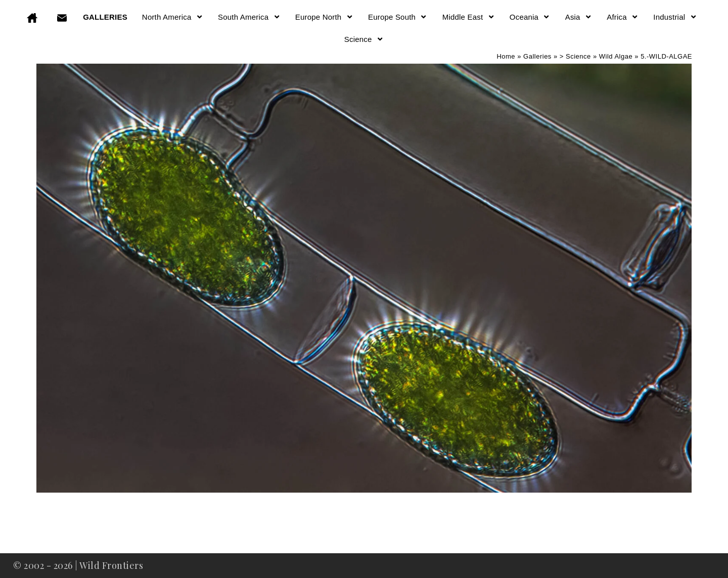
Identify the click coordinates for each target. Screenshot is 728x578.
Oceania (530, 17)
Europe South (398, 17)
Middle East (469, 17)
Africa (623, 17)
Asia (579, 17)
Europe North (324, 17)
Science (364, 39)
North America (173, 17)
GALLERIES (105, 17)
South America (249, 17)
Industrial (675, 17)
